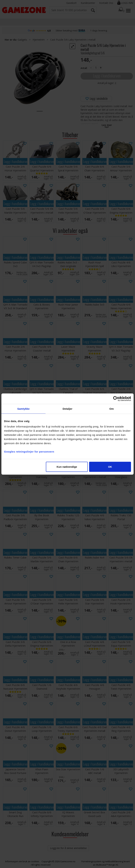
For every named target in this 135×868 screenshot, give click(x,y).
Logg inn (127, 3)
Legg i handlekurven (107, 76)
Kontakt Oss (106, 3)
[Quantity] (96, 68)
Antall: (84, 68)
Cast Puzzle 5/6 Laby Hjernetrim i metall (73, 40)
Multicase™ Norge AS (107, 865)
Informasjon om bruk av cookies (22, 861)
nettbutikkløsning (114, 861)
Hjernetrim (39, 40)
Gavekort (71, 3)
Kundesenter (88, 3)
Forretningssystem (91, 861)
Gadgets (22, 40)
